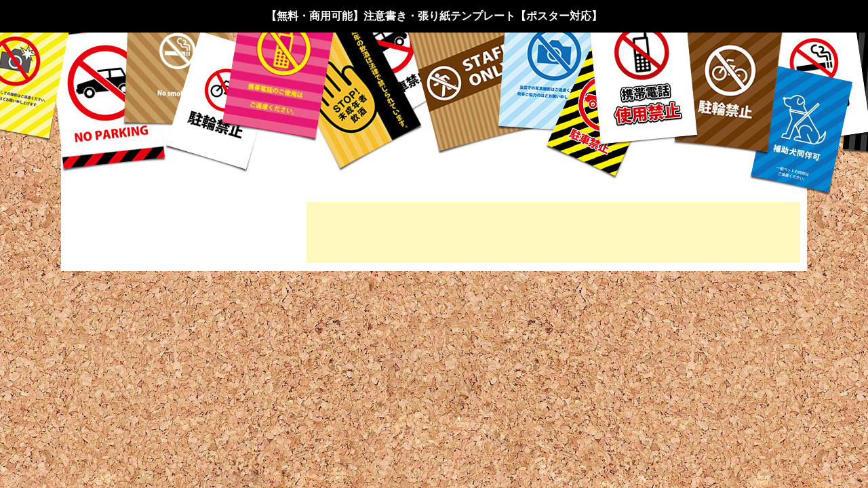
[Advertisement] (553, 232)
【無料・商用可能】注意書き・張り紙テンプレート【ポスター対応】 (434, 16)
